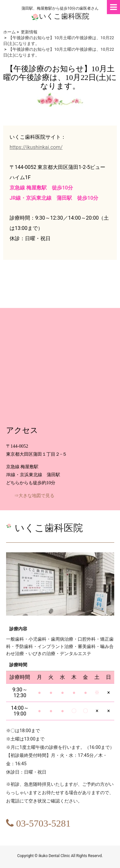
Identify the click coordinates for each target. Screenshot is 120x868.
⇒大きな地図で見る (34, 496)
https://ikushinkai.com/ (36, 147)
